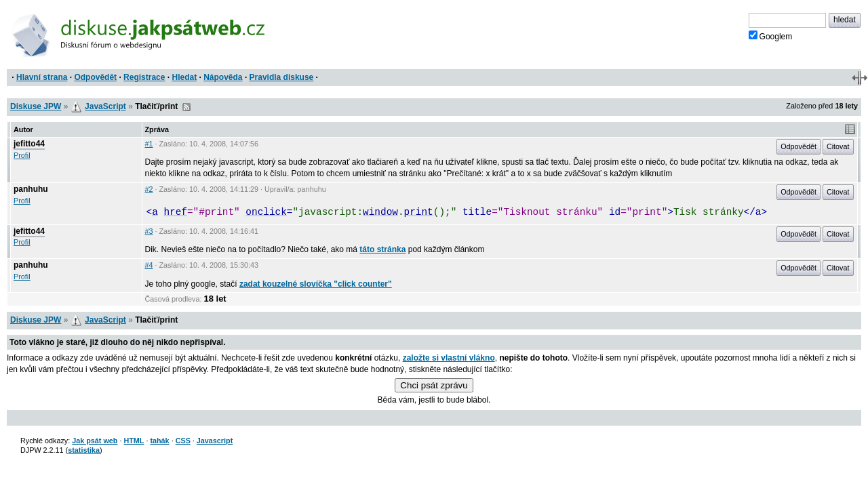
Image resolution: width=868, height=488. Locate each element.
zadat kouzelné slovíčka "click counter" (316, 284)
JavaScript (105, 106)
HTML (134, 441)
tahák (159, 441)
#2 (149, 189)
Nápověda (223, 77)
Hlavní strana (42, 77)
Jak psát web (95, 441)
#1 (149, 144)
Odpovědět (95, 77)
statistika (84, 450)
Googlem (771, 36)
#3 (149, 231)
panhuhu (31, 189)
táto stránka (382, 249)
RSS (186, 107)
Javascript (215, 441)
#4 (149, 265)
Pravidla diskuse (282, 77)
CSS (183, 441)
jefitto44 (29, 144)
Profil (22, 155)
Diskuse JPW (36, 106)
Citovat (838, 146)
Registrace (144, 77)
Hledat (184, 77)
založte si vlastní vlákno (449, 358)
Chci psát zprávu (434, 385)
